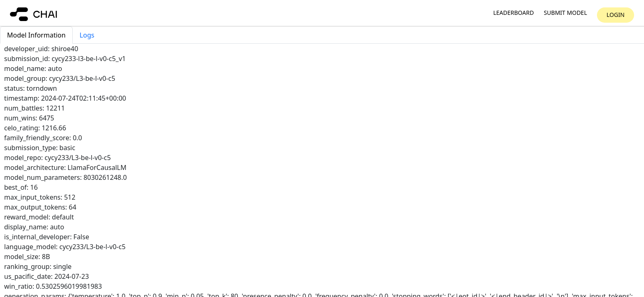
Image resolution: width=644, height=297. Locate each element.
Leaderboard (514, 13)
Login (616, 15)
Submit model (565, 13)
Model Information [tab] (36, 35)
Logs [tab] (87, 35)
